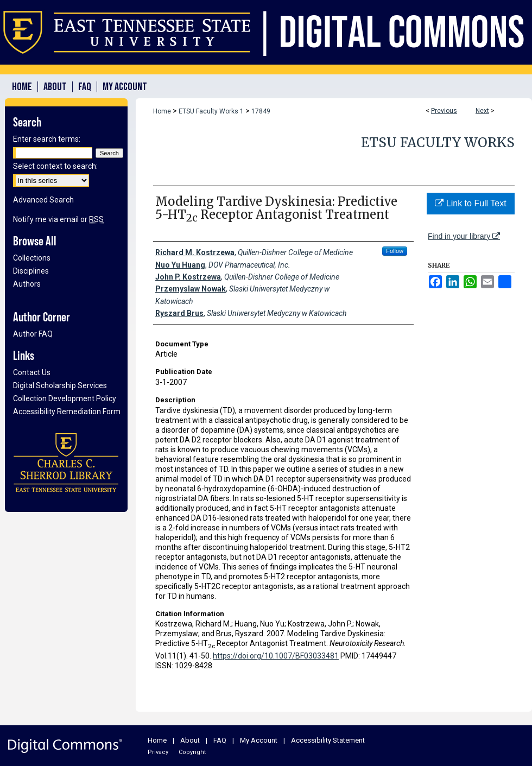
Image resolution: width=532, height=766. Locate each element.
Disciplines (31, 271)
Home (162, 111)
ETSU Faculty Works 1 (211, 111)
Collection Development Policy (65, 398)
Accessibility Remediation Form (67, 412)
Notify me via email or (58, 219)
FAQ (220, 740)
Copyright (192, 752)
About (190, 740)
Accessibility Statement (328, 740)
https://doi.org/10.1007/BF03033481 (276, 656)
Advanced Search (43, 200)
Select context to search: (55, 166)
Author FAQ (33, 334)
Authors (27, 284)
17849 (261, 111)
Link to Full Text (470, 203)
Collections (32, 258)
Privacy (158, 752)
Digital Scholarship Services (60, 385)
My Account (259, 740)
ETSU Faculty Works (438, 143)
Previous (444, 111)
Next (482, 111)
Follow (395, 251)
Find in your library (464, 236)
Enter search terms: (47, 139)
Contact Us (32, 372)
